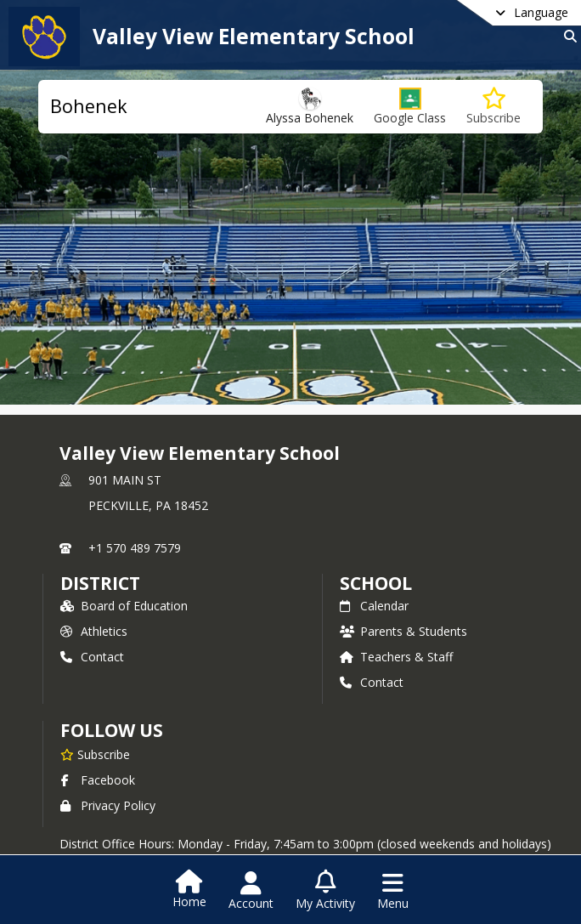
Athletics (94, 631)
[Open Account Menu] (251, 891)
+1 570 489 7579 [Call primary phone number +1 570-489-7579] (135, 548)
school (376, 583)
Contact (92, 657)
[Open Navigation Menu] (393, 891)
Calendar (374, 606)
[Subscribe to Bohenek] (494, 107)
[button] (410, 107)
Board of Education (124, 606)
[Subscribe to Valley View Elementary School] (95, 754)
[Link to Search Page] (567, 36)
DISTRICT (100, 583)
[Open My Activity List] (325, 891)
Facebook (98, 780)
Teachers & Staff (396, 657)
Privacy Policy (108, 805)
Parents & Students (403, 631)
